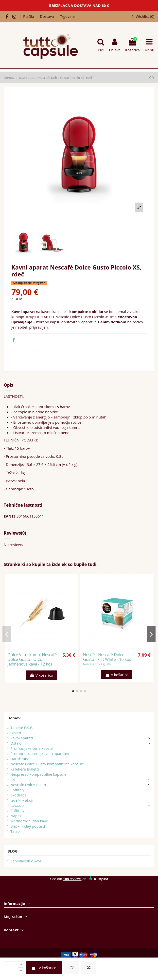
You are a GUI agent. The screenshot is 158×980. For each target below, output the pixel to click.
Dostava (47, 16)
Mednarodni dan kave (29, 821)
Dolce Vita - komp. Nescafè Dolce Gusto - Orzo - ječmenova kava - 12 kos (32, 659)
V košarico (44, 968)
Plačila (29, 16)
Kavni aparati (22, 738)
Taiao (15, 831)
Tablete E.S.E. (22, 728)
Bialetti (16, 733)
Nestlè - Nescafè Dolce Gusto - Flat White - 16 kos (107, 657)
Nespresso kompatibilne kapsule (38, 774)
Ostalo (16, 743)
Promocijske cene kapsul (32, 748)
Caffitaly (17, 790)
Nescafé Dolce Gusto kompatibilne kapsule (47, 764)
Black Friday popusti (28, 826)
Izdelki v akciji (22, 800)
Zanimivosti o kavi (26, 861)
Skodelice (18, 795)
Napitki (17, 816)
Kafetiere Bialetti (25, 769)
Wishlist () (142, 16)
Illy (13, 779)
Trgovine (67, 16)
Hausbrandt (21, 759)
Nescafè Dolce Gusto (28, 785)
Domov (14, 718)
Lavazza (17, 805)
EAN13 (10, 516)
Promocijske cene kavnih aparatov (40, 753)
